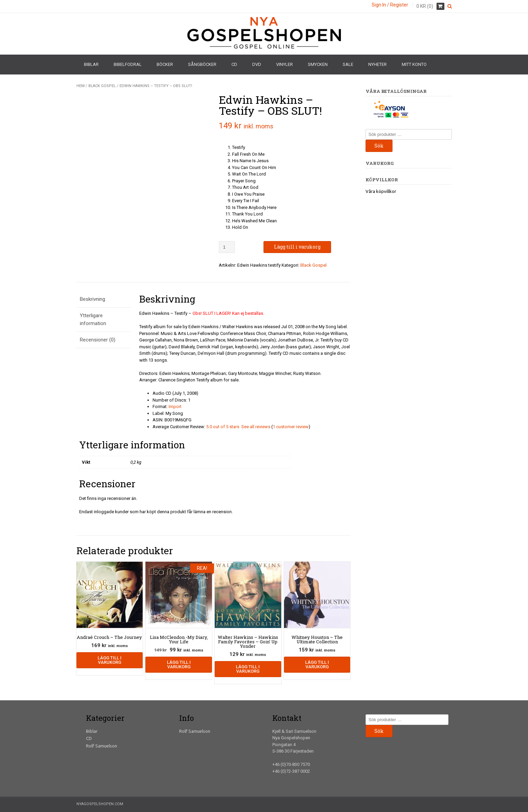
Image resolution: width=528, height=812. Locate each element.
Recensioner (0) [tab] (98, 340)
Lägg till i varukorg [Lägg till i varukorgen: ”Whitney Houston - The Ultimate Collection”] (317, 664)
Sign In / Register (390, 5)
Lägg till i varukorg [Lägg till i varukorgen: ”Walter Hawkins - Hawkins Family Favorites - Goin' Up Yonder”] (248, 669)
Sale (348, 64)
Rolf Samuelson (102, 746)
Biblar (91, 64)
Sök (379, 146)
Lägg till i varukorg (297, 247)
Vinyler (284, 64)
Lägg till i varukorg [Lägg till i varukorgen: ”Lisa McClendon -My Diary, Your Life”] (179, 664)
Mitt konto (414, 64)
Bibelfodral (128, 64)
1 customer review (291, 427)
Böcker (165, 64)
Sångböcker (202, 64)
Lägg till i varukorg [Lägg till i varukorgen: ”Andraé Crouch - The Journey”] (110, 660)
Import (175, 407)
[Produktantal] (227, 247)
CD (234, 64)
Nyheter (377, 64)
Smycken (318, 64)
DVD (257, 64)
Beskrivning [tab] (92, 299)
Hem (81, 86)
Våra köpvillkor (381, 191)
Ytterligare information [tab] (93, 319)
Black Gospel (102, 86)
